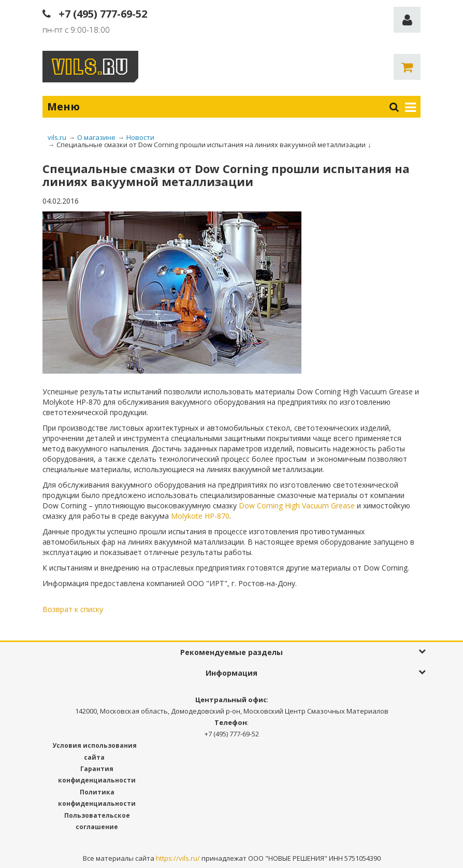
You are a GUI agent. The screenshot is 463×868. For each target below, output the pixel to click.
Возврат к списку (73, 609)
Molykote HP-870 (200, 516)
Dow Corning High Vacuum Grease (297, 506)
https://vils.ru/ (178, 858)
